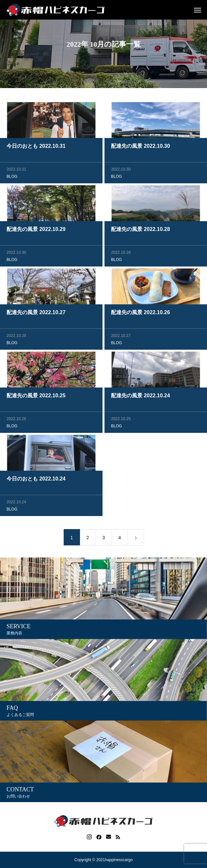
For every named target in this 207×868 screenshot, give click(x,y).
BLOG (12, 177)
